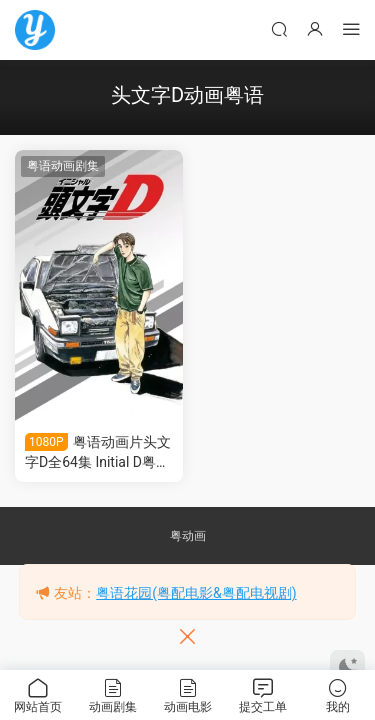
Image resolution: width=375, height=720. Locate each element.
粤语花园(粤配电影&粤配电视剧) (196, 593)
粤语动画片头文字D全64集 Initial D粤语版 (98, 452)
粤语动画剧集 (63, 166)
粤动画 (188, 536)
